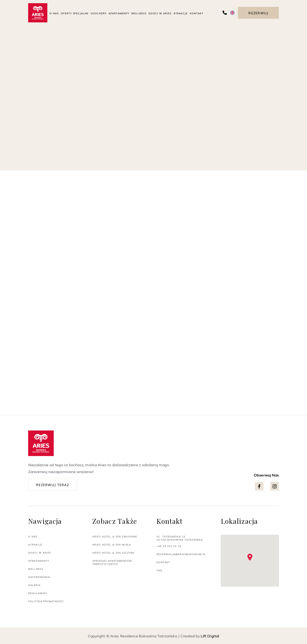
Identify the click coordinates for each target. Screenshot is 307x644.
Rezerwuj (258, 13)
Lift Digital (210, 636)
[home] (38, 13)
